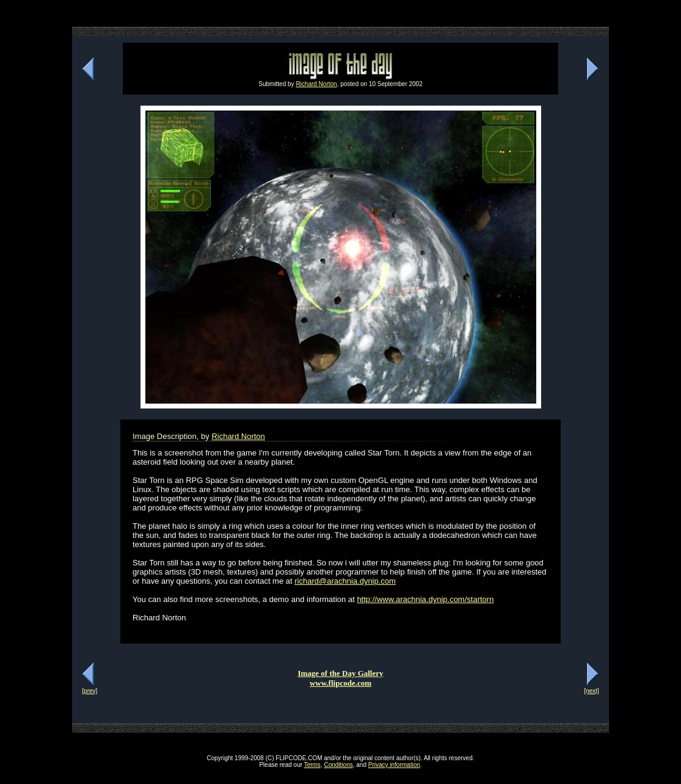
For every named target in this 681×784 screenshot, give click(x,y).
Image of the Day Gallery (340, 673)
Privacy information (394, 765)
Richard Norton (316, 84)
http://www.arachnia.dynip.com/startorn (425, 599)
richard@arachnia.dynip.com (345, 581)
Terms (312, 765)
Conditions (338, 765)
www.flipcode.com (340, 683)
